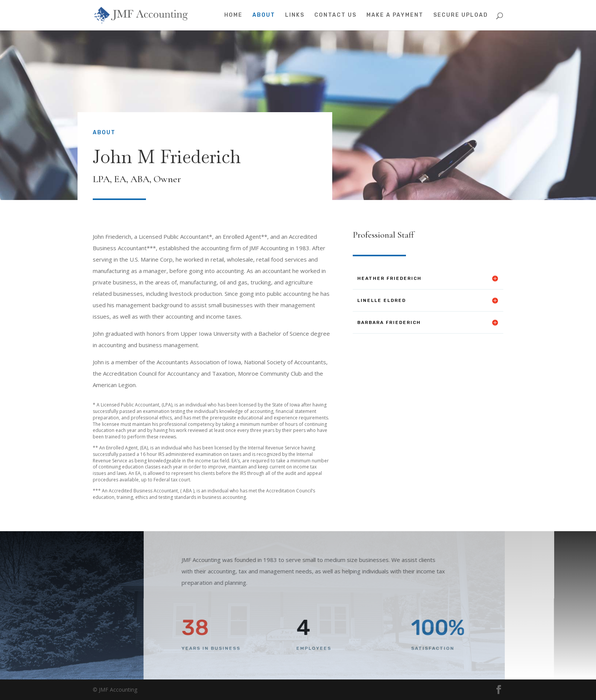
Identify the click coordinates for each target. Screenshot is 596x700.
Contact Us (335, 15)
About (264, 15)
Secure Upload (461, 15)
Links (295, 15)
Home (233, 15)
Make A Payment (395, 15)
